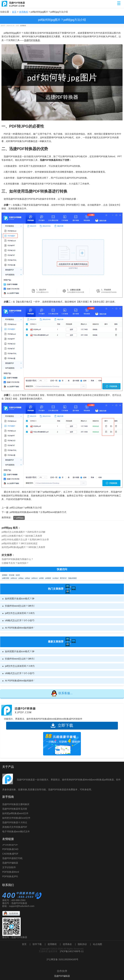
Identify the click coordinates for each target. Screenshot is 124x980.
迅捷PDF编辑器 (10, 864)
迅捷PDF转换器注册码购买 (16, 804)
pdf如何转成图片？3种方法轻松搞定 (20, 543)
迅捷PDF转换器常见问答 (15, 809)
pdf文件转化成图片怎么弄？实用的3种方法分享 (25, 540)
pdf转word (35, 578)
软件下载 (37, 944)
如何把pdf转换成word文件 (15, 813)
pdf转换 (41, 578)
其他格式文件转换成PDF (15, 827)
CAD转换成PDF (10, 855)
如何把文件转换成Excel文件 (16, 818)
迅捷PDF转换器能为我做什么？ (17, 559)
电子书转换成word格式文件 (16, 832)
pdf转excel (14, 578)
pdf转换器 (48, 578)
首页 (14, 12)
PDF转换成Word (11, 873)
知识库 (18, 575)
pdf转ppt (27, 578)
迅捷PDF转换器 (32, 40)
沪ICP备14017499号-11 (72, 951)
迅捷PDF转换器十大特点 (15, 822)
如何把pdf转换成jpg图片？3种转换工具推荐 (23, 547)
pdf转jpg (20, 518)
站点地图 (98, 944)
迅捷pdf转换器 (72, 578)
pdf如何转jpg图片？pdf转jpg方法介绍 (62, 20)
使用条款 (67, 944)
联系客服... (62, 693)
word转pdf (56, 578)
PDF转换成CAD (10, 850)
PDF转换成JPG (10, 878)
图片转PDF (63, 578)
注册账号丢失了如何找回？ (15, 563)
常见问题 (12, 575)
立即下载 (62, 725)
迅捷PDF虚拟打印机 (12, 859)
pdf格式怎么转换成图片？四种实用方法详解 (23, 532)
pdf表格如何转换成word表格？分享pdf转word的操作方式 (38, 512)
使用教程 (24, 12)
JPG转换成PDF (10, 846)
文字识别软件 (9, 868)
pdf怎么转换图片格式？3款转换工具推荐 (22, 536)
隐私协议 (82, 944)
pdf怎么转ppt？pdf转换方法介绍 (26, 508)
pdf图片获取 (6, 578)
